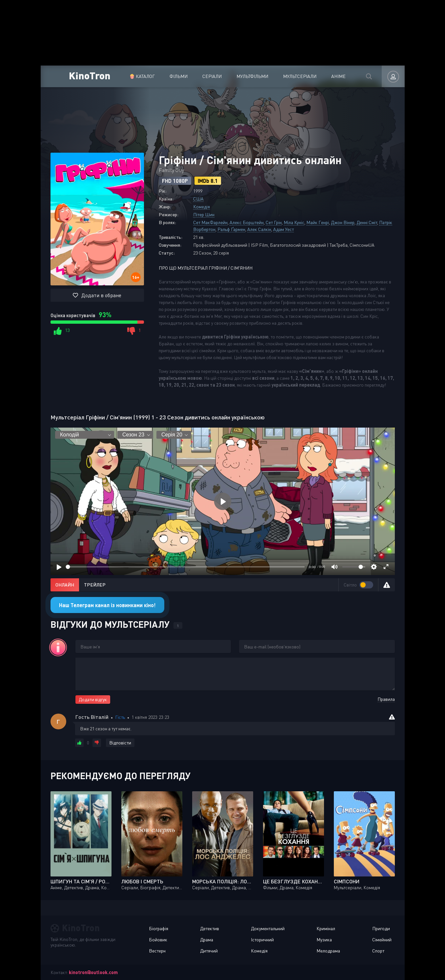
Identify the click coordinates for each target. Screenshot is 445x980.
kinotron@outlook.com (93, 972)
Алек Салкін (259, 229)
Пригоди (381, 928)
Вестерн (157, 951)
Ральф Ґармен (231, 229)
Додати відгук (93, 699)
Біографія (159, 928)
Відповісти (120, 743)
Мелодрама (328, 951)
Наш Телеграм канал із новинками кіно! (107, 605)
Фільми (179, 76)
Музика (324, 940)
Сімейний (382, 940)
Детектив (210, 928)
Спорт (378, 951)
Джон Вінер (343, 222)
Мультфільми (252, 76)
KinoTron (90, 75)
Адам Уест (283, 229)
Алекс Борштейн (247, 222)
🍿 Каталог (142, 76)
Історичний (262, 940)
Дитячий (209, 951)
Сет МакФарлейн (210, 222)
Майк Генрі (318, 222)
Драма (207, 940)
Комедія (202, 207)
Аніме (338, 76)
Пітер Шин (204, 214)
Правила (386, 699)
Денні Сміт (367, 222)
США (198, 199)
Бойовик (158, 940)
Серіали (212, 76)
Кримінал (326, 928)
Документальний (268, 928)
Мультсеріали (300, 76)
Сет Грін (274, 222)
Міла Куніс (294, 222)
